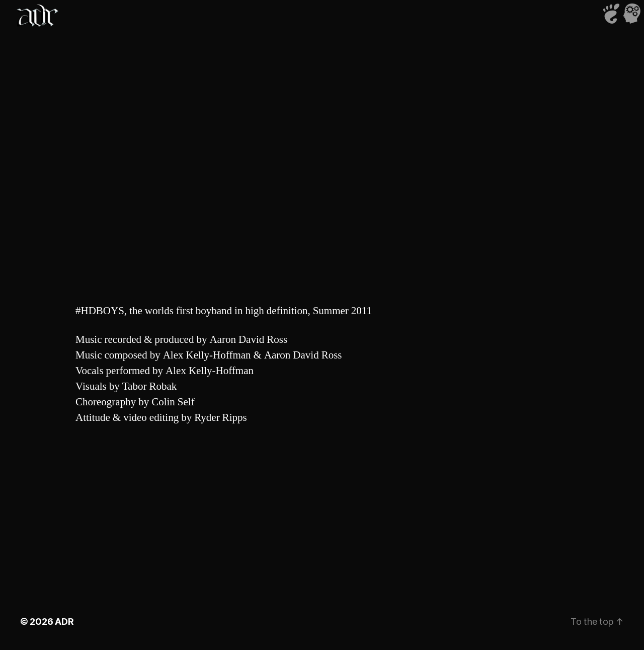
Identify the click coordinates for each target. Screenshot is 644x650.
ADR (64, 622)
